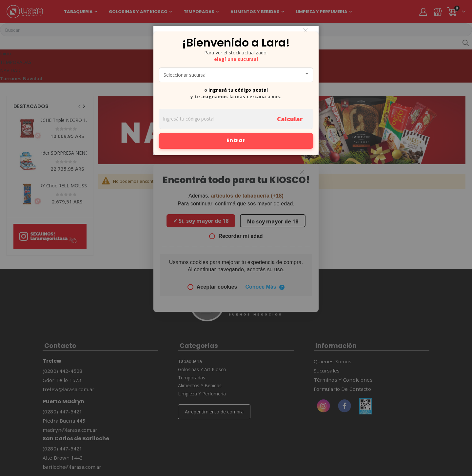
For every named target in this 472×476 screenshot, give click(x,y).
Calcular (290, 119)
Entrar (236, 140)
